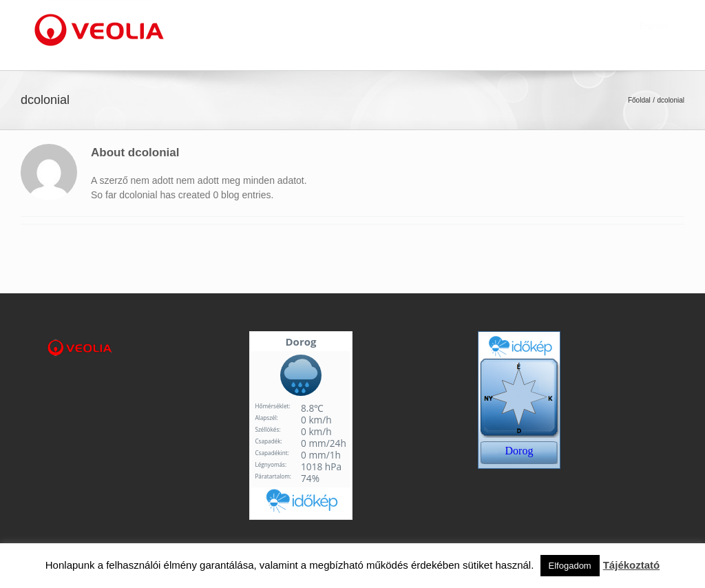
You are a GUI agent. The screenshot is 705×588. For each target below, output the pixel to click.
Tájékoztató (632, 565)
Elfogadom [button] (570, 566)
